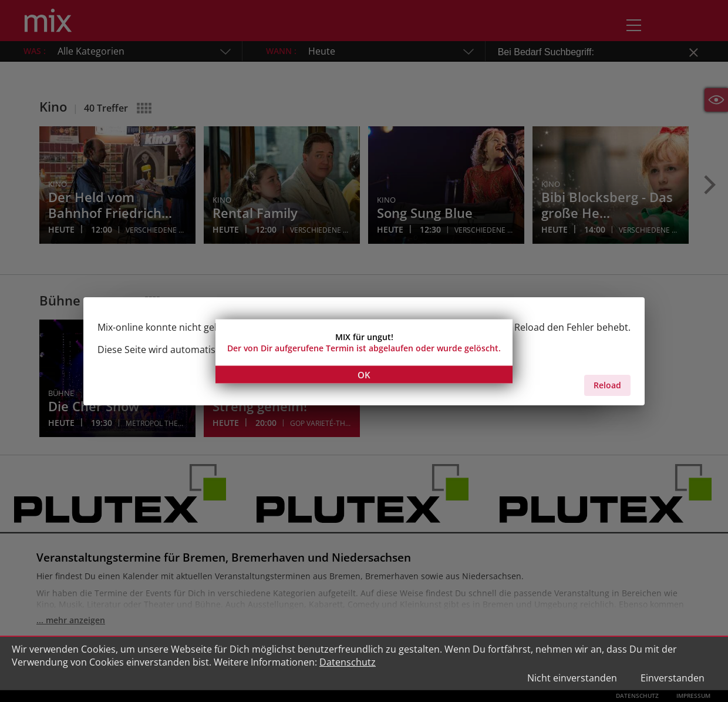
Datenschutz (348, 662)
